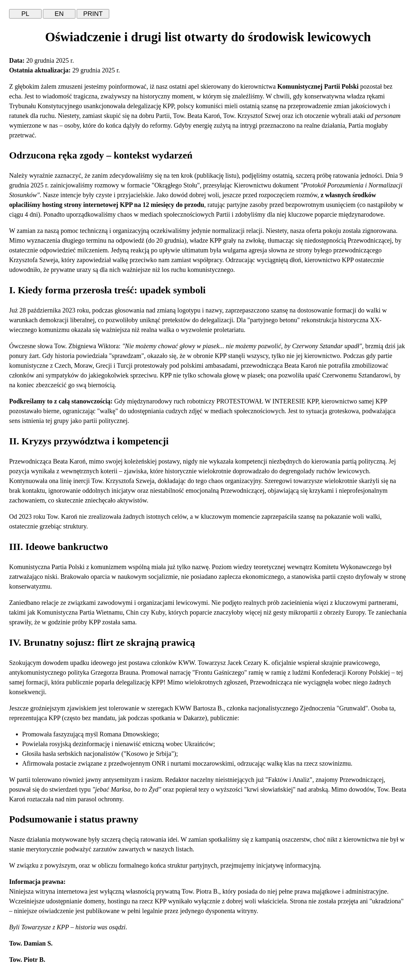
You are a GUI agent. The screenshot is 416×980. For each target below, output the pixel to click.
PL (25, 14)
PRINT (93, 14)
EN (59, 14)
